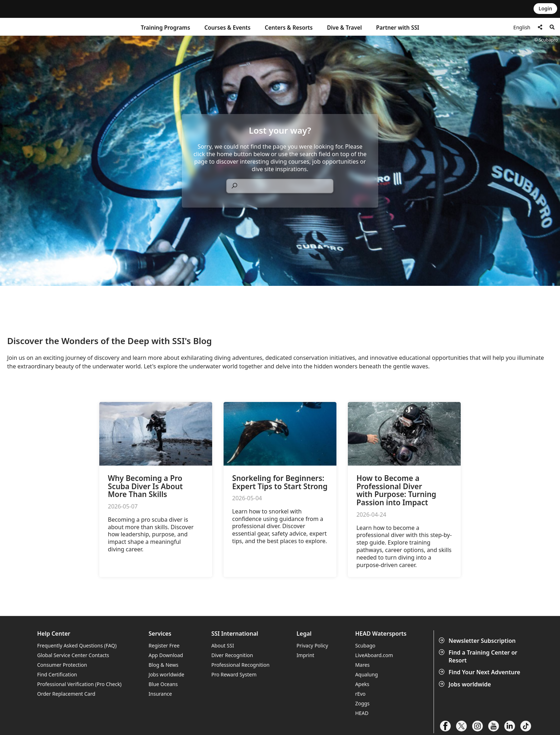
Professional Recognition (241, 665)
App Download (166, 655)
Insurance (160, 694)
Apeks (362, 684)
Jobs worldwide (466, 684)
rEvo (360, 694)
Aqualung (366, 674)
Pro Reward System (234, 674)
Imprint (305, 655)
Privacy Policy (312, 645)
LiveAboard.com (374, 655)
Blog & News (163, 665)
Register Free (164, 645)
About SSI (223, 645)
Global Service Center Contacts (73, 655)
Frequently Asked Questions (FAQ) (77, 645)
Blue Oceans (163, 684)
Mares (362, 665)
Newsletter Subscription (478, 641)
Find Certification (57, 674)
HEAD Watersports (381, 634)
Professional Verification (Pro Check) (79, 684)
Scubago (365, 645)
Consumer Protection (62, 665)
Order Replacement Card (66, 694)
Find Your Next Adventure (480, 672)
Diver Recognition (232, 655)
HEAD (362, 713)
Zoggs (362, 703)
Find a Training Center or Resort (479, 656)
